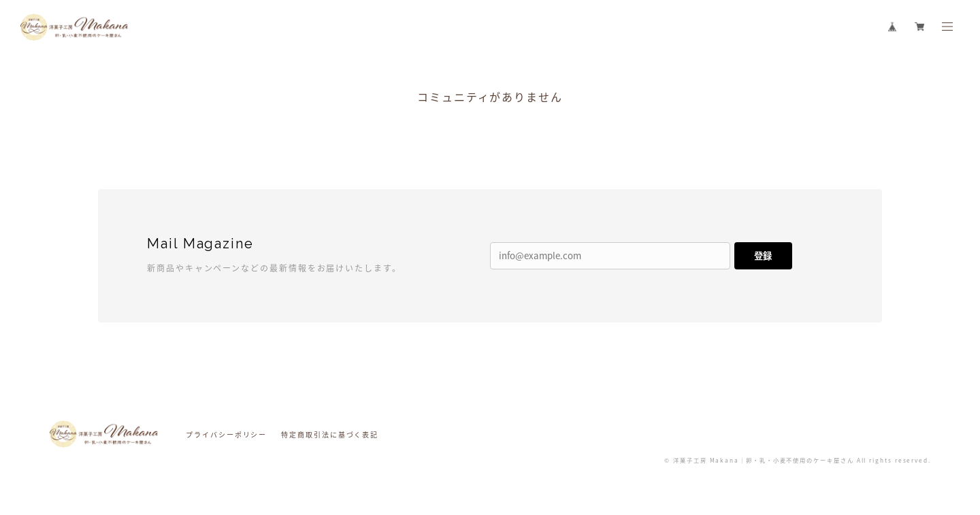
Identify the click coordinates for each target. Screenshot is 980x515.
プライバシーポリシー (226, 434)
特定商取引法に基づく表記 (330, 434)
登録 (763, 255)
